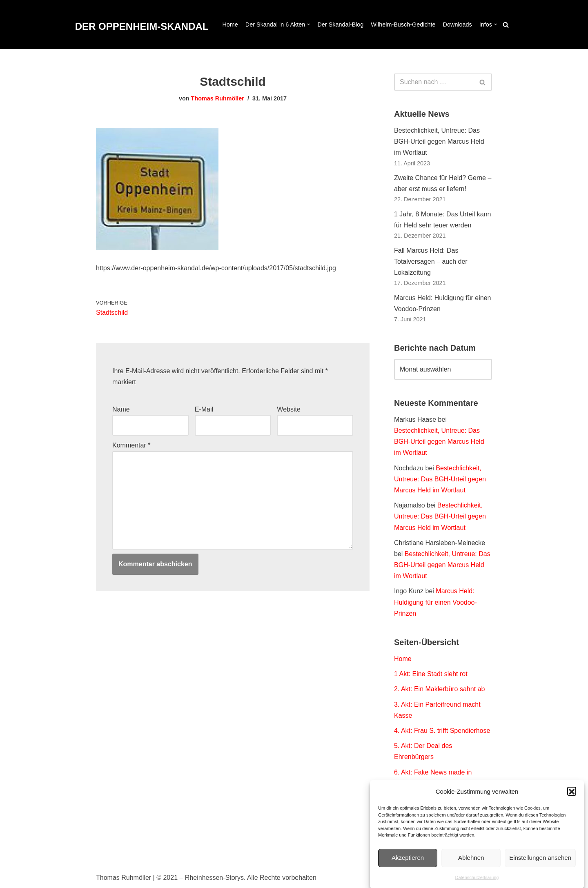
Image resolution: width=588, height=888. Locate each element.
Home (230, 24)
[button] (572, 800)
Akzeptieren (408, 866)
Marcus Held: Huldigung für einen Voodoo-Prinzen (435, 602)
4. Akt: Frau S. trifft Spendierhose (442, 731)
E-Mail (204, 409)
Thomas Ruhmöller (218, 98)
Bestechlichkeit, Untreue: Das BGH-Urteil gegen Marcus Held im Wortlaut (439, 141)
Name (121, 409)
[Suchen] (506, 25)
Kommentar (131, 445)
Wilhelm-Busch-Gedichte (403, 24)
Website (289, 409)
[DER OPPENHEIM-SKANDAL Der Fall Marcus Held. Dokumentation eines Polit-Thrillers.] (142, 27)
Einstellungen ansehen (540, 866)
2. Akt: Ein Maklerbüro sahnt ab (439, 689)
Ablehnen (471, 866)
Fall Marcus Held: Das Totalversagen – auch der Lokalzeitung (431, 262)
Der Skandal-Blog (340, 24)
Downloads (458, 24)
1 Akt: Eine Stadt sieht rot (431, 674)
